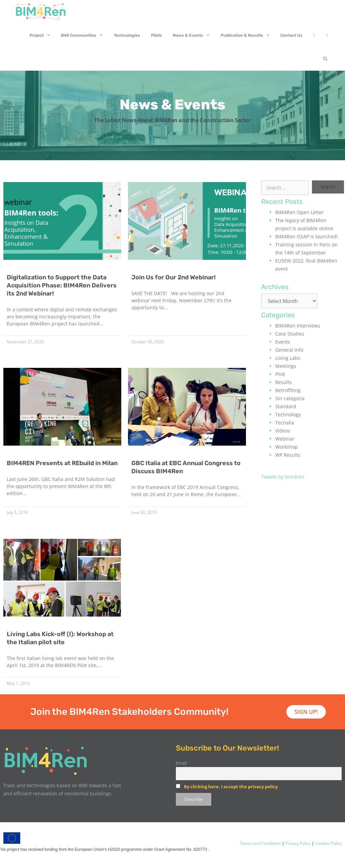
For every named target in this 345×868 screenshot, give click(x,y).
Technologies (127, 35)
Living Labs (288, 358)
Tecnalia (285, 423)
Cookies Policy (328, 843)
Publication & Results (248, 35)
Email (181, 763)
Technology (288, 414)
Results (284, 382)
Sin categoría (290, 398)
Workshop (287, 447)
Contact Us (291, 35)
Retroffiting (288, 390)
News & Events (194, 35)
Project (43, 35)
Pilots (156, 35)
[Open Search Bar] (325, 59)
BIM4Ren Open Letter (300, 212)
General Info (289, 350)
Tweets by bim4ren (283, 477)
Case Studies (290, 334)
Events (283, 342)
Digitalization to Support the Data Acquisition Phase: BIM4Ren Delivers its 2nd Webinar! (62, 285)
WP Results (288, 455)
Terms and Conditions (260, 843)
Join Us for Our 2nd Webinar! (174, 277)
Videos (283, 431)
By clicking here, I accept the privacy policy (231, 787)
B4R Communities (85, 35)
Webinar (285, 439)
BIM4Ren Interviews (298, 326)
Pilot (280, 374)
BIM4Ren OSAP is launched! (307, 236)
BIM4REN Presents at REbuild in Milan (62, 463)
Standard (286, 406)
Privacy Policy (297, 843)
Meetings (286, 366)
